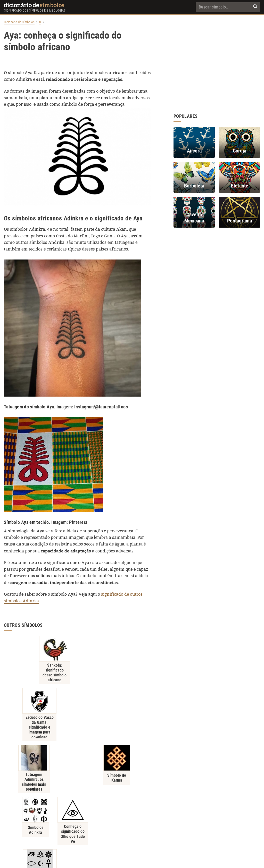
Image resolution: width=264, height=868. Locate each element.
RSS (187, 834)
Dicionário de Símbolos (19, 22)
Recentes (171, 834)
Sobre (116, 834)
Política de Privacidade (90, 834)
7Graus (141, 861)
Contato (132, 834)
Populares (151, 834)
